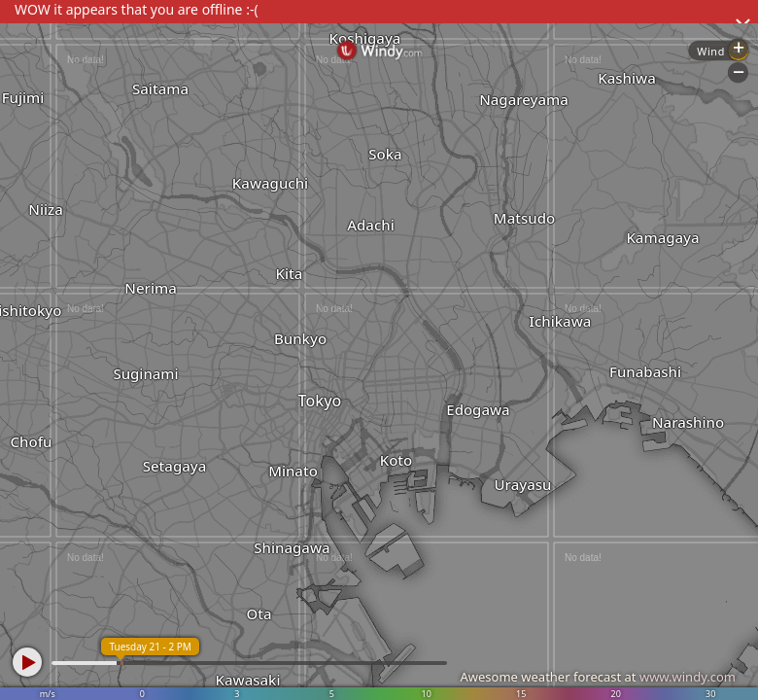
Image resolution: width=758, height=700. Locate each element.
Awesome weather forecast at (598, 677)
